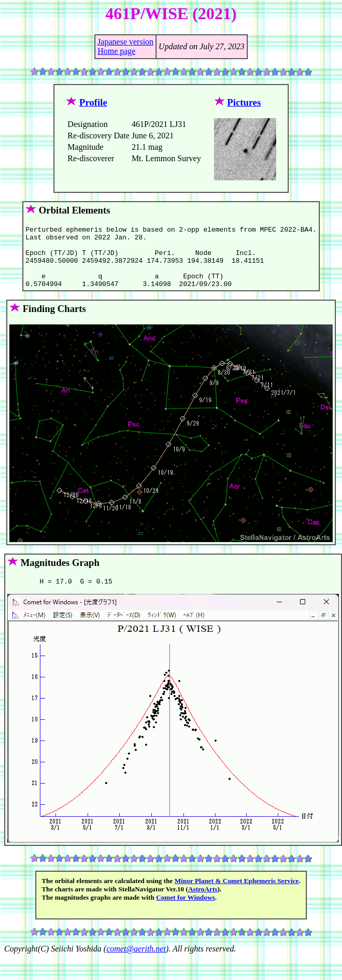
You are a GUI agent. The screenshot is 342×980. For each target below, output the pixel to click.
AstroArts (203, 903)
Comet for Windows (186, 911)
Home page (116, 51)
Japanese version (125, 42)
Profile (93, 102)
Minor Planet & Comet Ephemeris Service (237, 895)
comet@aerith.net (136, 963)
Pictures (244, 102)
